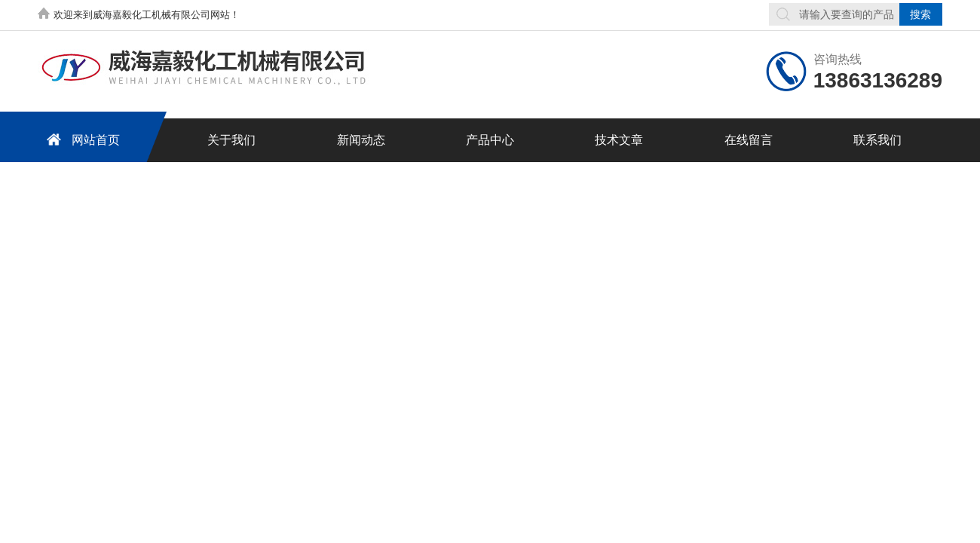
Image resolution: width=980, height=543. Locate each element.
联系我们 (877, 140)
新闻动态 (361, 140)
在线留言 (749, 140)
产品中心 (490, 140)
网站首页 (81, 139)
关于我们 (231, 140)
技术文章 (619, 140)
